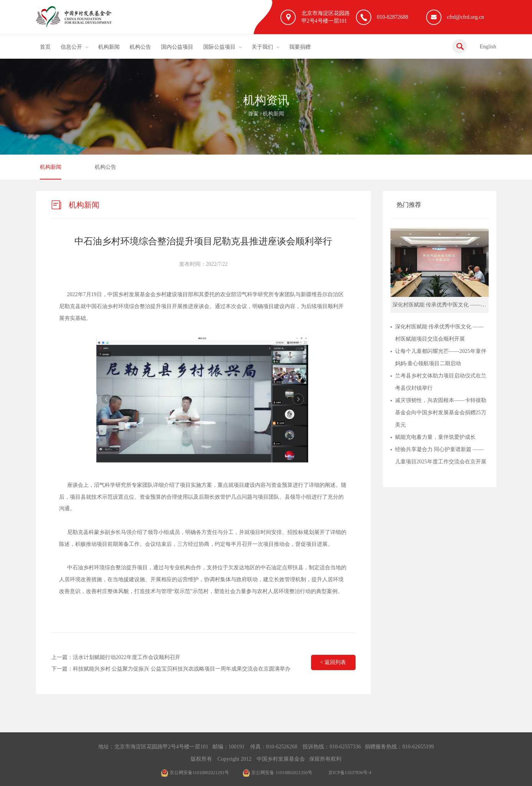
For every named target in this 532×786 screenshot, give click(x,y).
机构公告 (140, 47)
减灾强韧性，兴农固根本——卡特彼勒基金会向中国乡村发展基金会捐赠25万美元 (441, 413)
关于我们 (262, 47)
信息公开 (71, 47)
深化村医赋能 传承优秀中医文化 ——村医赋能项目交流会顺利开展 (439, 333)
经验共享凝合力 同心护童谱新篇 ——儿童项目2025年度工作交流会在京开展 (441, 456)
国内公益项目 (177, 47)
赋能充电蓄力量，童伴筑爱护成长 (435, 437)
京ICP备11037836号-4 (350, 773)
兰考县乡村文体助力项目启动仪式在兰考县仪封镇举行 (441, 382)
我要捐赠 (300, 47)
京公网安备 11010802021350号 (277, 773)
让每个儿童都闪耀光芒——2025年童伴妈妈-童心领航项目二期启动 (441, 357)
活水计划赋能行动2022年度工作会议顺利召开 (127, 657)
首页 (45, 47)
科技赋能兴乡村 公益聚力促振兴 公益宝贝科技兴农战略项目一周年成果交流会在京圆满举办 (182, 669)
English (488, 47)
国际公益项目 (219, 47)
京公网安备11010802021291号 (195, 773)
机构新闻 (109, 47)
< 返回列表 (333, 662)
